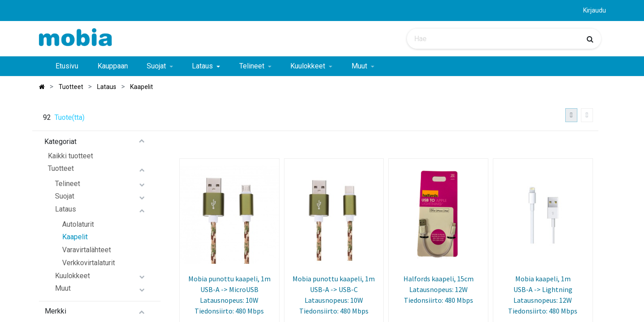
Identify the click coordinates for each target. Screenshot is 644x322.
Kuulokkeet (72, 276)
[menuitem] (67, 66)
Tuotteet (61, 168)
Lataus (66, 209)
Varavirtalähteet (87, 250)
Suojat (65, 196)
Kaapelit (75, 237)
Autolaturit (78, 224)
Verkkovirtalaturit (89, 263)
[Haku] (590, 39)
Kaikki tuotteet (70, 156)
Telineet (68, 184)
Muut (63, 288)
